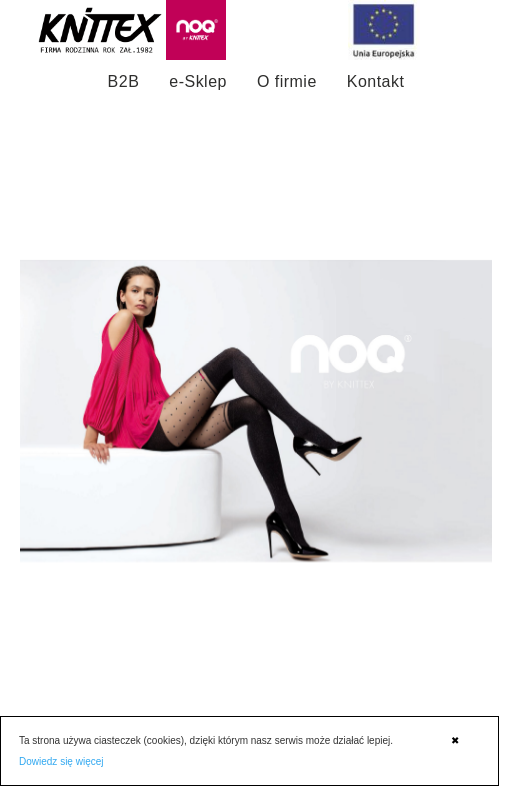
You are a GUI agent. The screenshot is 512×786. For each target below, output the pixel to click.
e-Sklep (198, 81)
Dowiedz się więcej (61, 761)
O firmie (287, 81)
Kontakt (376, 81)
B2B (124, 81)
